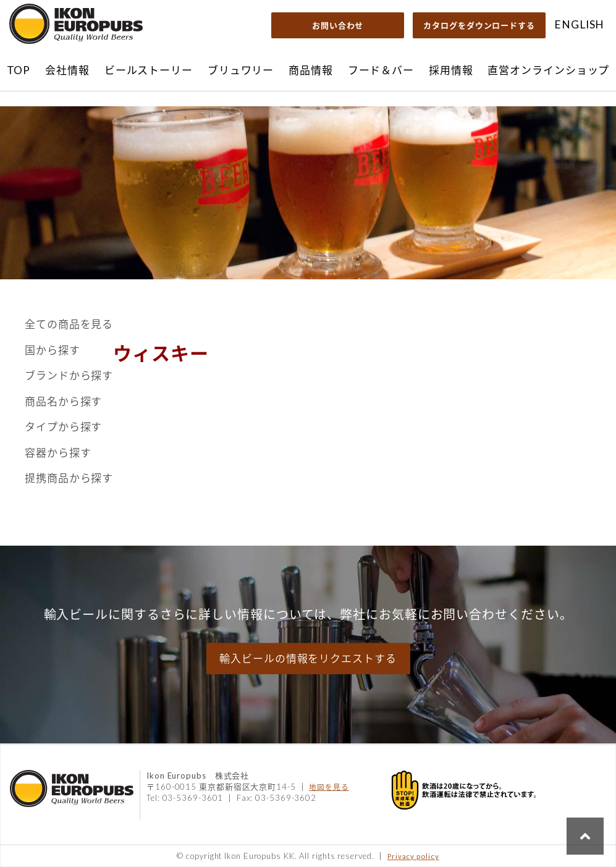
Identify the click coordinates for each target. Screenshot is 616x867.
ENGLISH (579, 24)
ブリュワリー (241, 70)
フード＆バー (381, 70)
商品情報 (311, 70)
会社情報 (67, 70)
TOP (19, 70)
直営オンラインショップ (548, 70)
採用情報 (451, 70)
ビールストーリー (149, 70)
